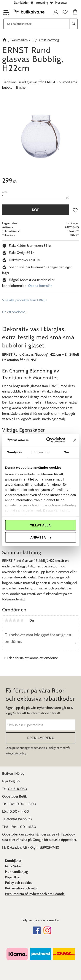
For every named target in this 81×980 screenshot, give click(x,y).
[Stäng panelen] (75, 440)
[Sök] (74, 24)
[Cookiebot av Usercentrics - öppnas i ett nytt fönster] (48, 440)
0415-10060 (17, 789)
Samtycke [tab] (15, 452)
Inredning (42, 3)
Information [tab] (41, 452)
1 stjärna (6, 620)
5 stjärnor (22, 620)
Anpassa (41, 537)
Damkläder (21, 3)
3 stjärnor (14, 620)
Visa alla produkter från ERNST (25, 300)
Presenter (61, 3)
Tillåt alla (40, 525)
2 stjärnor (10, 620)
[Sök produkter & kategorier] (37, 24)
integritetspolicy (16, 753)
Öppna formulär (40, 286)
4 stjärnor (18, 620)
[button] (6, 13)
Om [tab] (66, 452)
